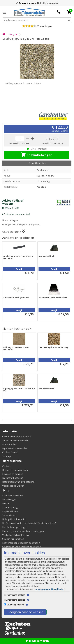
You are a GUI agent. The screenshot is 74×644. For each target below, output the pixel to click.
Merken (6, 503)
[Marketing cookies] (5, 604)
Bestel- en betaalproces (15, 470)
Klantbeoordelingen (13, 495)
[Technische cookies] (5, 595)
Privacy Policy (9, 444)
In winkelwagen (37, 155)
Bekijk (19, 269)
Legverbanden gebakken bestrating (21, 543)
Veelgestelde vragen (13, 486)
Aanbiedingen (9, 499)
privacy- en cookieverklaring (50, 589)
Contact (6, 466)
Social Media (9, 515)
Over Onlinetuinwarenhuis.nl (17, 436)
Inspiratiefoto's (10, 511)
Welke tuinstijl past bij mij (16, 535)
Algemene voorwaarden (15, 448)
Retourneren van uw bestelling (18, 482)
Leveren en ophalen (13, 474)
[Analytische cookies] (5, 600)
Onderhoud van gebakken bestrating (21, 547)
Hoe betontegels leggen (15, 527)
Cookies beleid (10, 452)
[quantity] (20, 138)
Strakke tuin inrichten (13, 539)
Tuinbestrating (10, 507)
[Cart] (69, 12)
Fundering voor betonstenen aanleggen (23, 531)
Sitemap (7, 456)
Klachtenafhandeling (13, 478)
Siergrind (13, 34)
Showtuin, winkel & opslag (16, 440)
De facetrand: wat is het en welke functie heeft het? (29, 523)
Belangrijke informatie (14, 519)
